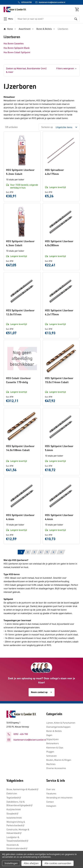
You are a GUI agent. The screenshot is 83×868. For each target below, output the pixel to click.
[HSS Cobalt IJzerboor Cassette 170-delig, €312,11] (22, 359)
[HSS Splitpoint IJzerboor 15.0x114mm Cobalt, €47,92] (61, 359)
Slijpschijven (52, 739)
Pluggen (50, 752)
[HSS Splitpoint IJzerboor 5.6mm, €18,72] (61, 426)
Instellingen (11, 863)
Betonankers (52, 743)
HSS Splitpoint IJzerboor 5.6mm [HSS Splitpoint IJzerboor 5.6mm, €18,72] (59, 448)
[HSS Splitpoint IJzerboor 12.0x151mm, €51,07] (22, 291)
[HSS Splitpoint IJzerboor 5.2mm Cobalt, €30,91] (22, 150)
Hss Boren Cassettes (14, 43)
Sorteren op (47, 127)
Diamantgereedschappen (58, 727)
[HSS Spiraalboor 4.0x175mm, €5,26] (61, 150)
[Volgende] (61, 552)
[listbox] (67, 127)
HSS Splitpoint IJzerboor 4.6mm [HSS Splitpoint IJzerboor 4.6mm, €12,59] (20, 517)
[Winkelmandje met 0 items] (77, 9)
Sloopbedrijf (12, 814)
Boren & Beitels (54, 731)
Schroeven (51, 756)
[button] (41, 70)
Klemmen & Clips (55, 748)
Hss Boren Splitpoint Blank (17, 48)
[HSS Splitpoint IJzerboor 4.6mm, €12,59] (22, 496)
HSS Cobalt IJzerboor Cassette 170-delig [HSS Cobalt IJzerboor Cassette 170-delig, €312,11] (18, 380)
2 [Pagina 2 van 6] (28, 552)
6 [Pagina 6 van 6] (54, 552)
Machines (51, 764)
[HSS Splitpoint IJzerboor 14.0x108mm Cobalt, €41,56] (22, 426)
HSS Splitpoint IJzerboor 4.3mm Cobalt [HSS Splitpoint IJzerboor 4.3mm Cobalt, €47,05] (20, 243)
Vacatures (51, 793)
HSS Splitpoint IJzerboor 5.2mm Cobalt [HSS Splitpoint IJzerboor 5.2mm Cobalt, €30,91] (20, 172)
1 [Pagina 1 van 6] (21, 552)
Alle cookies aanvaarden (58, 863)
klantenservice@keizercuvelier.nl (30, 740)
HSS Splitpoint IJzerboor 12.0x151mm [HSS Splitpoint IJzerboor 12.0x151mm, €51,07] (20, 312)
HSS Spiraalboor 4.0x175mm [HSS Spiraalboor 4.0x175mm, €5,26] (54, 172)
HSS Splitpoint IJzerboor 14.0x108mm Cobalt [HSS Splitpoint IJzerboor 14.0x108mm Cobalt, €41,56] (20, 448)
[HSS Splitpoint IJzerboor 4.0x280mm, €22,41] (61, 222)
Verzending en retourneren (59, 798)
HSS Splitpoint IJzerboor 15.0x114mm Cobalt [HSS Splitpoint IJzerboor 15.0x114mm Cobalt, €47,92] (59, 380)
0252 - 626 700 (21, 734)
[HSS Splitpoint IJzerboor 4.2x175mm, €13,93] (61, 291)
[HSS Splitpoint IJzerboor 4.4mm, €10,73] (61, 496)
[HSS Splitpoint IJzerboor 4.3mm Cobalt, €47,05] (22, 222)
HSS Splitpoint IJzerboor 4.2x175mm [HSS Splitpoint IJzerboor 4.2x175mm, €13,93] (59, 312)
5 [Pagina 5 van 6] (47, 552)
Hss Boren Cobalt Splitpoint (17, 52)
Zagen (49, 735)
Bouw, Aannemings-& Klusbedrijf (22, 789)
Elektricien (12, 793)
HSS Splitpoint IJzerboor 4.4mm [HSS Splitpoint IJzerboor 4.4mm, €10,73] (59, 517)
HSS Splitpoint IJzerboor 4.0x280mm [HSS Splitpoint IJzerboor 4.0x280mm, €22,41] (59, 243)
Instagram (51, 806)
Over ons (51, 789)
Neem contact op (42, 692)
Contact (50, 802)
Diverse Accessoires (56, 768)
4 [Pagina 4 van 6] (41, 552)
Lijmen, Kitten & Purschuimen (61, 723)
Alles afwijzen (31, 863)
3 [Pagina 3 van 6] (34, 552)
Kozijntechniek (14, 809)
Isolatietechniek (14, 818)
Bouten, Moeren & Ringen (59, 760)
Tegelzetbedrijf (14, 798)
